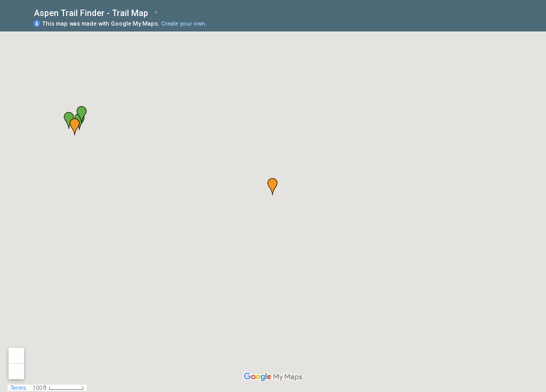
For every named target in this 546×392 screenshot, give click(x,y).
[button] (495, 23)
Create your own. (184, 24)
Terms (18, 388)
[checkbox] (156, 12)
